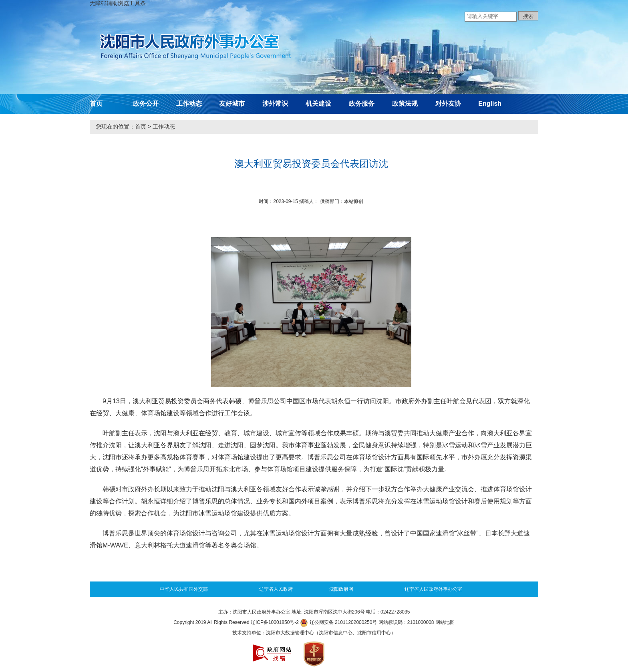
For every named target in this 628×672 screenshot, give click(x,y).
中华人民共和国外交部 (184, 589)
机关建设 (318, 104)
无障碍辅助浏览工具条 (118, 3)
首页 (96, 104)
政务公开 (146, 104)
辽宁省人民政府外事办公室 (433, 589)
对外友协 (448, 104)
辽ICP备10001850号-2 (275, 622)
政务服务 (362, 104)
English (490, 104)
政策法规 (405, 104)
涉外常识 (275, 104)
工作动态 (189, 104)
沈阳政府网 (341, 589)
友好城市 (232, 104)
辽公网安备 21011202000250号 (338, 622)
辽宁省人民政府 (276, 589)
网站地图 (445, 622)
